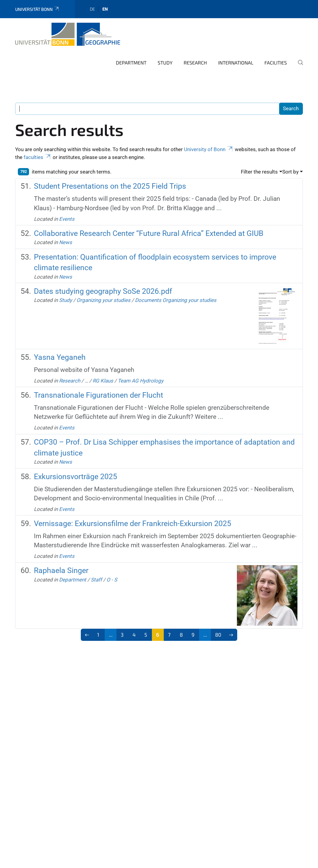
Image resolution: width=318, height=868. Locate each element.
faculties (38, 157)
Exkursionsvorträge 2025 (75, 477)
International (236, 63)
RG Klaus (103, 381)
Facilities (276, 63)
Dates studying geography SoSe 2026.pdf (103, 291)
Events (67, 219)
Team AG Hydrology (141, 381)
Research (195, 63)
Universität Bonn (37, 9)
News (66, 242)
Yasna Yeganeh (60, 357)
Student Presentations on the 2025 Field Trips (110, 186)
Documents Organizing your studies (176, 300)
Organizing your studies (103, 300)
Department (131, 63)
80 (218, 634)
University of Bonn (209, 149)
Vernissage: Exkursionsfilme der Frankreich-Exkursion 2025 (133, 523)
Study (165, 63)
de (92, 9)
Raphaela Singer (61, 570)
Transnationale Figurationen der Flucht (98, 395)
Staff (96, 580)
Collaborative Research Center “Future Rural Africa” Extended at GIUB (149, 233)
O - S (112, 580)
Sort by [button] (290, 172)
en (105, 9)
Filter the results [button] (259, 172)
